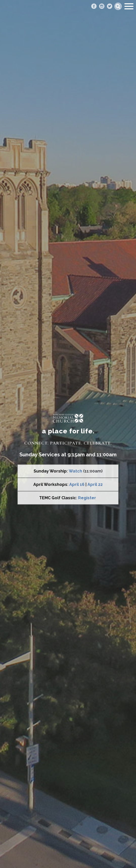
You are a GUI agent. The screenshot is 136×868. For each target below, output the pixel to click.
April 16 (77, 484)
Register (87, 498)
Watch (75, 471)
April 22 (95, 484)
